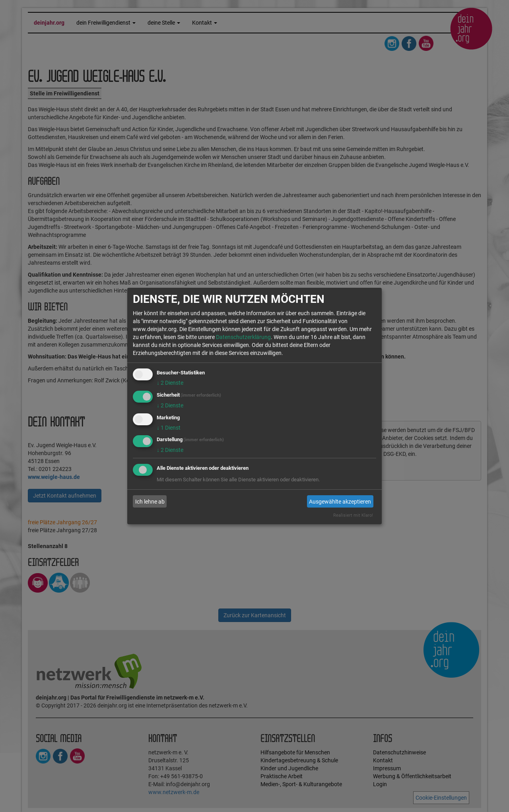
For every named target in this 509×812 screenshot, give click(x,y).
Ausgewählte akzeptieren (340, 502)
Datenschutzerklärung (243, 337)
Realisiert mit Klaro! (353, 515)
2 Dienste (170, 383)
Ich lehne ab (150, 502)
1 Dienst (169, 428)
